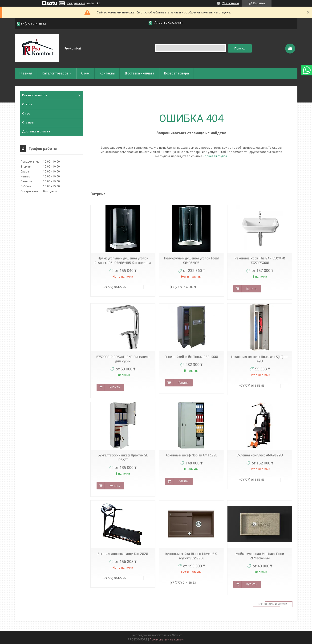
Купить (251, 289)
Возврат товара (176, 73)
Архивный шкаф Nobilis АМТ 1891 (191, 455)
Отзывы (28, 122)
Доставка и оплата (139, 73)
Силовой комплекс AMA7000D (260, 455)
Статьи (27, 104)
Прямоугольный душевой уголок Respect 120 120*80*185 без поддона (123, 260)
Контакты (107, 73)
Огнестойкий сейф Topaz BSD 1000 (191, 357)
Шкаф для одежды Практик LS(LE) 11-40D (260, 359)
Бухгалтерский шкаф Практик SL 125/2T (123, 457)
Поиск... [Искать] (240, 48)
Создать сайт (76, 3)
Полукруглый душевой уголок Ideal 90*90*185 (191, 260)
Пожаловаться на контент (167, 640)
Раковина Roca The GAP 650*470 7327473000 (260, 260)
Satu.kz (177, 635)
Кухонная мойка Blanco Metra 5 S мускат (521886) (191, 556)
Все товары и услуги (273, 604)
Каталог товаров (55, 73)
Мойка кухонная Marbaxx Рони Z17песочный (260, 556)
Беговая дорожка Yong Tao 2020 (123, 554)
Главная (26, 73)
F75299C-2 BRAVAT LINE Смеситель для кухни (123, 359)
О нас (85, 73)
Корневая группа (215, 156)
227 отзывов (231, 3)
